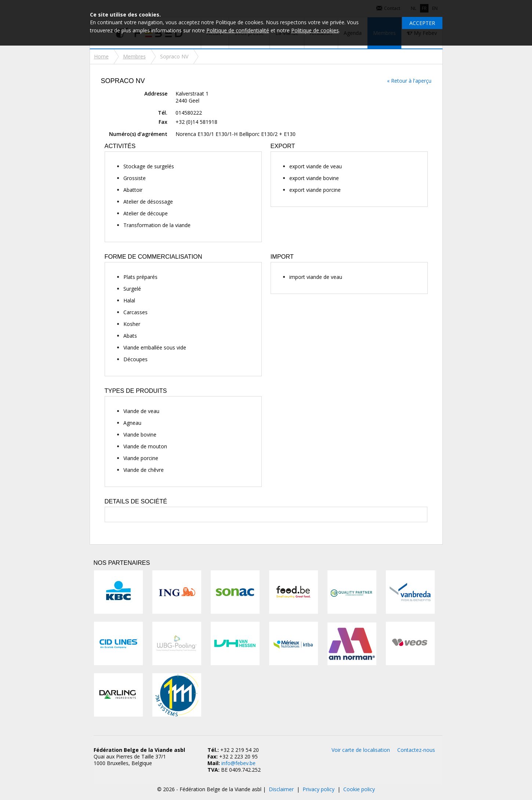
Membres (134, 56)
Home (101, 56)
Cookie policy (359, 789)
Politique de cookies (315, 30)
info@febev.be (238, 763)
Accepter (422, 23)
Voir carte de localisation (361, 750)
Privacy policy (319, 789)
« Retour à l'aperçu (409, 81)
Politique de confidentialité (238, 30)
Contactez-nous (416, 750)
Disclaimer (281, 789)
